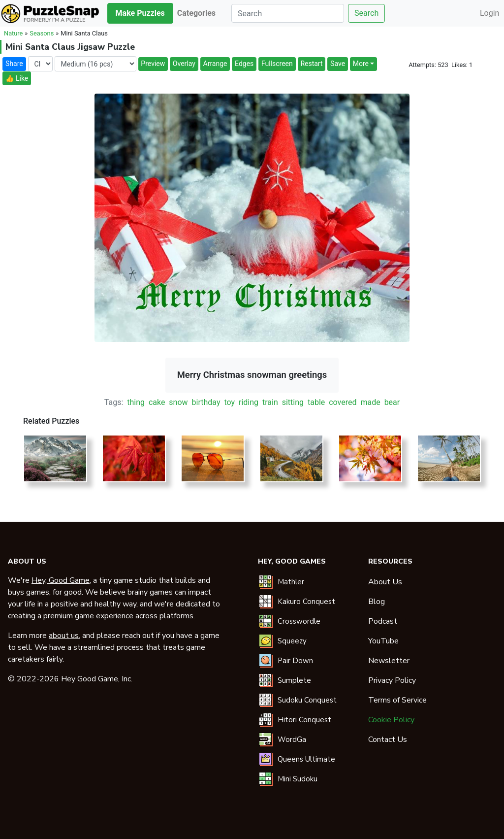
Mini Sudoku (298, 779)
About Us (385, 582)
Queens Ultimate (306, 759)
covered (343, 402)
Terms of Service (397, 700)
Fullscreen (277, 64)
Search (366, 13)
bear (392, 402)
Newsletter (389, 661)
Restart (311, 64)
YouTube (383, 641)
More (361, 64)
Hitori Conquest (304, 720)
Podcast (383, 621)
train (270, 402)
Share (14, 64)
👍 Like (17, 78)
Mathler (291, 582)
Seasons (42, 33)
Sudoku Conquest (307, 700)
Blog (377, 602)
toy (229, 402)
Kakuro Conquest (306, 602)
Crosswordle (299, 621)
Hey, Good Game (61, 580)
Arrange (215, 64)
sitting (293, 402)
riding (249, 402)
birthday (206, 402)
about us (64, 636)
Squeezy (292, 641)
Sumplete (294, 680)
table (316, 402)
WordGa (292, 739)
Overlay (184, 64)
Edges (244, 64)
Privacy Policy (392, 680)
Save (338, 64)
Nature (13, 33)
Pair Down (295, 661)
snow (178, 402)
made (370, 402)
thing (136, 402)
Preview (153, 64)
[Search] (288, 13)
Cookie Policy (391, 720)
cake (157, 402)
